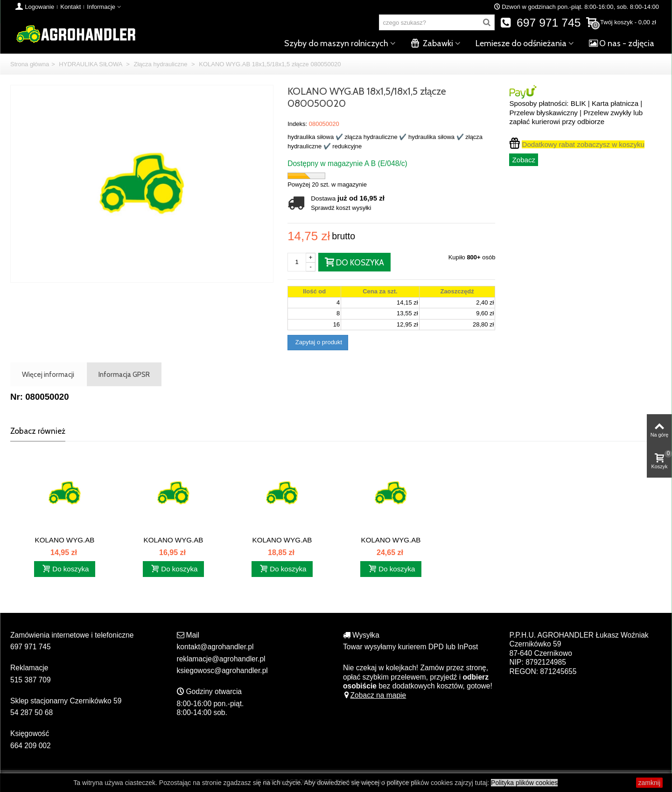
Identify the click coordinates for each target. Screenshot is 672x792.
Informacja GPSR (124, 374)
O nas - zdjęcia (622, 43)
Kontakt (70, 7)
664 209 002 (31, 746)
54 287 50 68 (31, 712)
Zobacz (524, 160)
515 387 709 (31, 680)
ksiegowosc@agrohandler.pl (222, 670)
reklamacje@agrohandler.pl (221, 659)
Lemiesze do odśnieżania (521, 43)
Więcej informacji (48, 374)
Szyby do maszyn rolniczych (336, 43)
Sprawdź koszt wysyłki (341, 208)
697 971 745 (541, 23)
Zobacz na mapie (374, 695)
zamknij (649, 783)
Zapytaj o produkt (318, 342)
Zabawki (432, 43)
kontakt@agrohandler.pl (215, 647)
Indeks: (297, 124)
